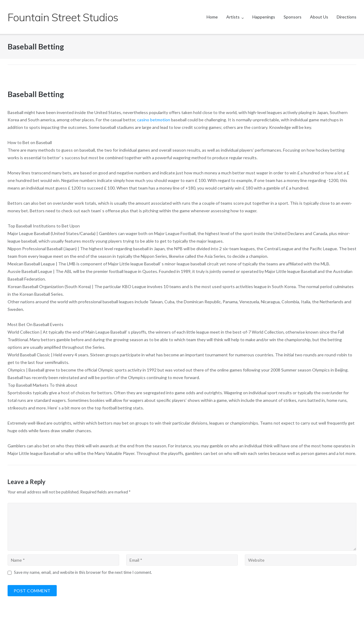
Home (212, 17)
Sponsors (293, 17)
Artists (233, 17)
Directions (347, 17)
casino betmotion (154, 120)
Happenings (264, 17)
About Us (319, 17)
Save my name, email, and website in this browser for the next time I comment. (83, 572)
